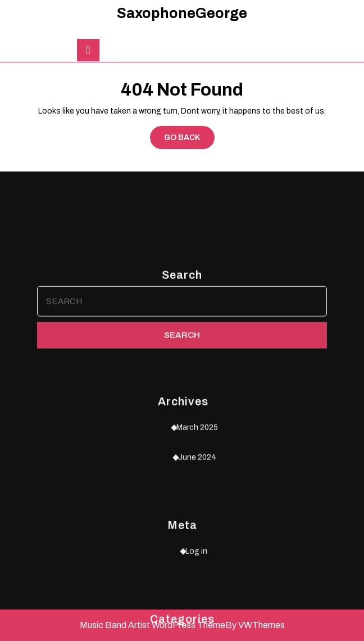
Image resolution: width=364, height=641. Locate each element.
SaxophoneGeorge (182, 13)
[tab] (88, 50)
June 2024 (197, 555)
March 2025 (197, 525)
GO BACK (189, 140)
